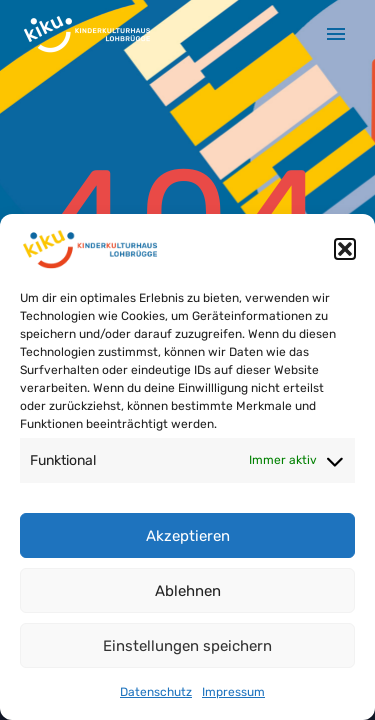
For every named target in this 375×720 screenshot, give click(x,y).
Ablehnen (188, 591)
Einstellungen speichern (187, 646)
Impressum (233, 692)
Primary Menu (336, 34)
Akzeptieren (188, 536)
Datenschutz (156, 692)
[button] (345, 249)
